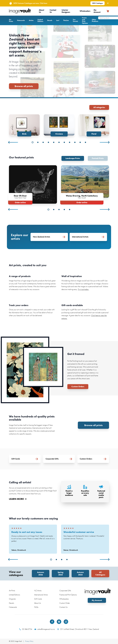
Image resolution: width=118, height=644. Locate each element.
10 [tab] (80, 142)
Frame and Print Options (85, 20)
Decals (50, 20)
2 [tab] (38, 142)
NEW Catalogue (98, 3)
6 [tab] (59, 142)
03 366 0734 (26, 629)
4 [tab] (48, 142)
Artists (31, 20)
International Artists (41, 595)
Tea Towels (75, 20)
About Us (42, 11)
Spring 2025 (60, 573)
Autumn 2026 (41, 573)
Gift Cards (38, 599)
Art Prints (11, 20)
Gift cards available (72, 305)
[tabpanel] (24, 125)
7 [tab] (64, 142)
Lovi (58, 20)
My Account (97, 11)
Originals (12, 599)
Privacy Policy (29, 641)
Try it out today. (83, 289)
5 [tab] (54, 142)
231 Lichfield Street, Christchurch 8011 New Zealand (78, 629)
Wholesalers (85, 11)
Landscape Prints (73, 158)
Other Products (95, 20)
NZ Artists (38, 591)
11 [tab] (85, 142)
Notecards (21, 20)
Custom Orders (78, 387)
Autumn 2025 (80, 573)
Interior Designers (66, 11)
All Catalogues (100, 573)
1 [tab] (33, 142)
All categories (99, 107)
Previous (13, 142)
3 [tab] (43, 142)
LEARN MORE (18, 499)
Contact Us (53, 11)
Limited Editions (40, 20)
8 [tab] (70, 142)
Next (105, 142)
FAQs (36, 607)
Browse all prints (24, 86)
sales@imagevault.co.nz (45, 629)
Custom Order (65, 603)
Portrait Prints (98, 158)
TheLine (66, 20)
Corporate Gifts (65, 591)
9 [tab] (75, 142)
